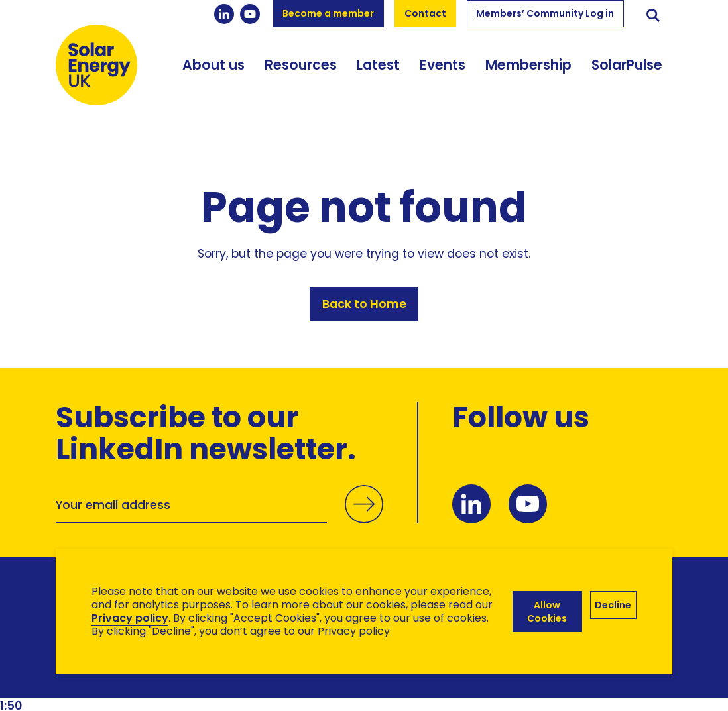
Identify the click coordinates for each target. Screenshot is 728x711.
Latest (378, 66)
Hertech (292, 678)
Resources (301, 66)
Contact (425, 13)
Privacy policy (130, 618)
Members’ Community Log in (545, 13)
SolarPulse (627, 66)
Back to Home (364, 304)
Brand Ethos (154, 678)
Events (443, 66)
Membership (528, 66)
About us (213, 66)
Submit (364, 517)
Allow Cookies (547, 612)
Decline (613, 605)
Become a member (328, 13)
